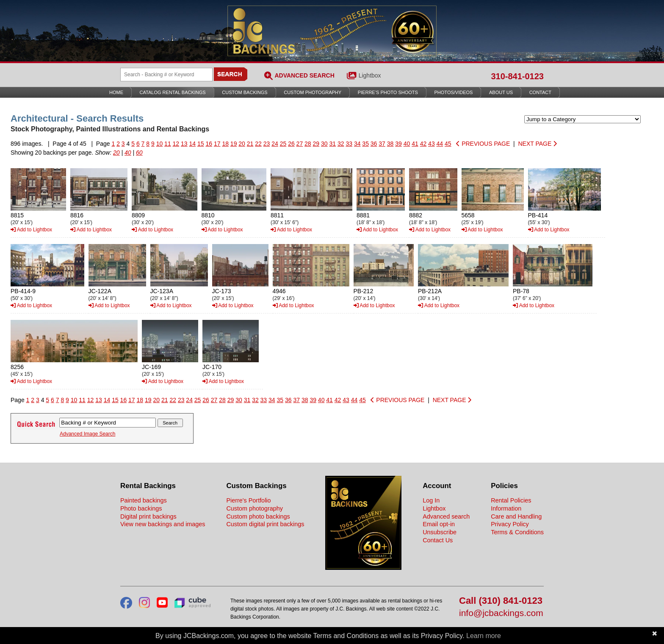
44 (440, 144)
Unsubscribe (440, 532)
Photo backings (141, 508)
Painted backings (144, 500)
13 (184, 144)
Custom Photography (313, 92)
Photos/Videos (454, 92)
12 (176, 144)
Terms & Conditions (517, 532)
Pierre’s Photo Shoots (388, 92)
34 (357, 144)
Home (116, 92)
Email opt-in (439, 524)
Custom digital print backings (265, 524)
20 (242, 144)
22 (258, 144)
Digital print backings (148, 516)
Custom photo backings (258, 516)
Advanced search (446, 516)
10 (160, 144)
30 (324, 144)
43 (432, 144)
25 (283, 144)
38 (390, 144)
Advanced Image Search (87, 434)
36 (374, 144)
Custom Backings (245, 92)
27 (300, 144)
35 (365, 144)
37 (382, 144)
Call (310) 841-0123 (501, 601)
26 (291, 144)
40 (407, 144)
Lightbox (370, 75)
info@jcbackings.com (501, 613)
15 (201, 144)
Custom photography (255, 508)
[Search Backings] (166, 75)
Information (506, 508)
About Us (501, 92)
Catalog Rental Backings (173, 92)
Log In (431, 500)
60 (139, 153)
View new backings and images (163, 524)
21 (250, 144)
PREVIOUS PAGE (483, 144)
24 (275, 144)
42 (423, 144)
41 (415, 144)
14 (193, 144)
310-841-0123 (517, 76)
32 (341, 144)
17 (217, 144)
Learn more (484, 636)
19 (234, 144)
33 (349, 144)
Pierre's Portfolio (248, 500)
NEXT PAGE (537, 144)
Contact (540, 92)
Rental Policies (511, 500)
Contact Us (438, 540)
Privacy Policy (510, 524)
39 (398, 144)
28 (308, 144)
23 (267, 144)
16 (209, 144)
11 (168, 144)
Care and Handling (516, 516)
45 (448, 144)
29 (316, 144)
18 (225, 144)
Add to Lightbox (31, 230)
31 (332, 144)
